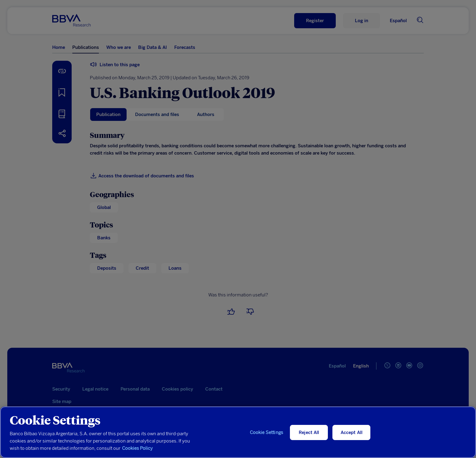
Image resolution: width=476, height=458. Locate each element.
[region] (238, 432)
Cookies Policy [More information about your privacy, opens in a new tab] (137, 448)
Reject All (309, 432)
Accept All (352, 432)
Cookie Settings (267, 432)
